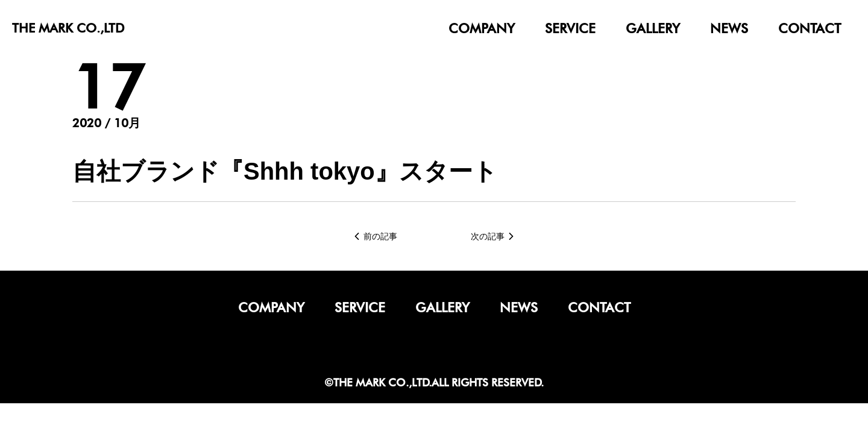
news (729, 28)
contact (810, 28)
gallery (653, 28)
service (570, 28)
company (482, 28)
